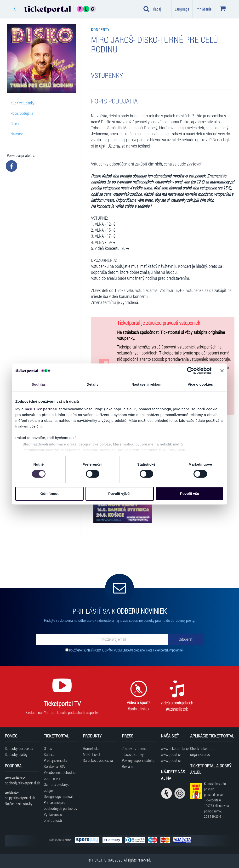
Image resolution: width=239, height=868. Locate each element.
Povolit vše (190, 494)
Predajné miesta (55, 760)
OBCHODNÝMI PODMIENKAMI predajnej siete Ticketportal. (132, 650)
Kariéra (49, 754)
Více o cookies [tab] (200, 384)
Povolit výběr (119, 494)
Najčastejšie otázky (19, 804)
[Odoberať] (186, 639)
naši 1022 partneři (41, 409)
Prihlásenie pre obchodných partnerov (61, 805)
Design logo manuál (58, 796)
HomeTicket (92, 748)
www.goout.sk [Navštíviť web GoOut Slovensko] (171, 754)
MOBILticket (92, 754)
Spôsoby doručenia (19, 748)
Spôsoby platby (16, 754)
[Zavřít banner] (222, 371)
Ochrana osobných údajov (58, 787)
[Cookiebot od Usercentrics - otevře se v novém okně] (191, 371)
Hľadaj (152, 9)
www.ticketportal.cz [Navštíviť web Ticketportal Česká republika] (173, 748)
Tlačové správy (133, 754)
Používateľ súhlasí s (126, 650)
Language (182, 9)
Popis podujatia (22, 113)
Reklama (128, 766)
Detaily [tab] (93, 384)
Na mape (17, 134)
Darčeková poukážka (98, 760)
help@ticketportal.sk (20, 798)
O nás (48, 748)
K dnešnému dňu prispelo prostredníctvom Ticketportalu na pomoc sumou (216, 800)
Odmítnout (50, 494)
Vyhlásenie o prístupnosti (53, 817)
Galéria (15, 123)
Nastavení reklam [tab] (146, 384)
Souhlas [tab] (39, 384)
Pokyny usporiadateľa (138, 760)
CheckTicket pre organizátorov (202, 751)
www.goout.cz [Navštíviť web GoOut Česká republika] (171, 760)
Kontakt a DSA (54, 766)
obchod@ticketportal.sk (22, 783)
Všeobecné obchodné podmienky (60, 775)
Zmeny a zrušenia (135, 748)
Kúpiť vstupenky (23, 103)
